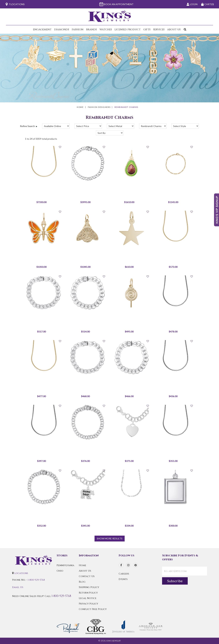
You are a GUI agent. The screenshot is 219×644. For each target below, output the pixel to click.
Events (123, 579)
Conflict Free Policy (93, 609)
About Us (85, 571)
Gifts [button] (147, 30)
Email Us (18, 587)
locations (21, 573)
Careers (124, 574)
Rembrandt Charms (126, 107)
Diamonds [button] (62, 30)
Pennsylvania (65, 565)
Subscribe (175, 581)
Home (80, 107)
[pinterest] (135, 565)
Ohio (60, 571)
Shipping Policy (89, 587)
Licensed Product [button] (128, 30)
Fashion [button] (78, 30)
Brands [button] (91, 30)
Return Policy (88, 593)
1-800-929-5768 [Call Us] (36, 580)
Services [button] (159, 30)
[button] (184, 30)
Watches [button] (106, 30)
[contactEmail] (185, 571)
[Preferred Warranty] (68, 626)
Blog (82, 582)
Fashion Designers (99, 107)
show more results (110, 538)
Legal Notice (88, 598)
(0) (207, 4)
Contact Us (87, 576)
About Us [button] (174, 30)
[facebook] (121, 565)
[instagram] (128, 565)
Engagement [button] (42, 30)
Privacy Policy (88, 604)
